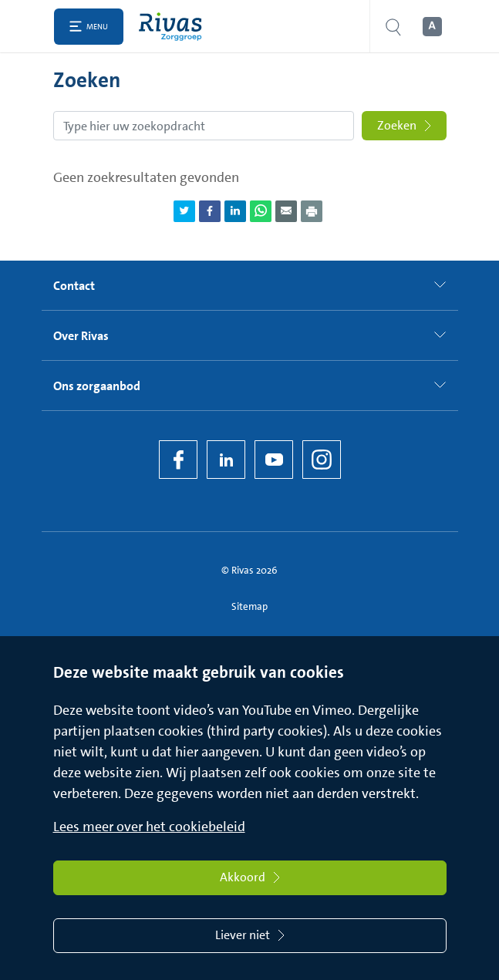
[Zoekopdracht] (204, 126)
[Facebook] (178, 460)
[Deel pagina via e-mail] (286, 211)
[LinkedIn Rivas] (226, 460)
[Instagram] (322, 460)
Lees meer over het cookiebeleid (149, 827)
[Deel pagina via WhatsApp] (261, 211)
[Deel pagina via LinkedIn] (235, 211)
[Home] (174, 27)
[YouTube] (274, 460)
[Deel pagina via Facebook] (210, 211)
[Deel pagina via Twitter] (184, 211)
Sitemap (249, 606)
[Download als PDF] (312, 211)
